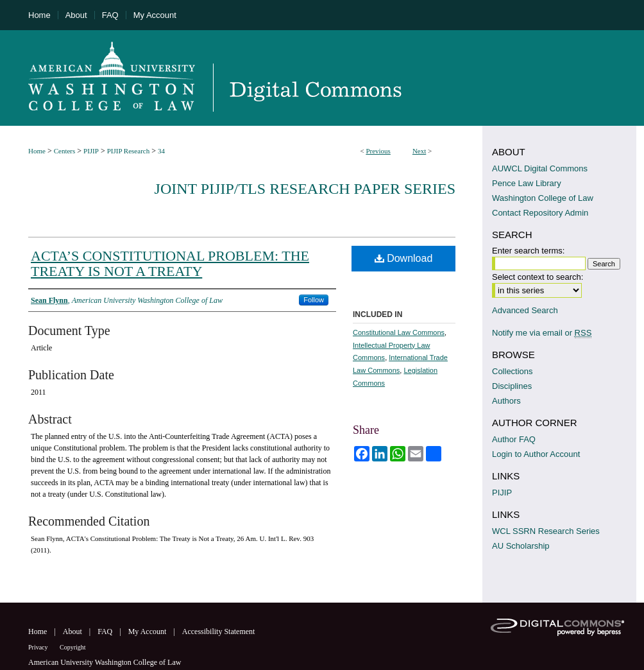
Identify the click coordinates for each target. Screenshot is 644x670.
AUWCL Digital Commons (540, 168)
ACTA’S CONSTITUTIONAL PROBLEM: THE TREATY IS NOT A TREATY (170, 263)
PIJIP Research (129, 151)
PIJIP (91, 151)
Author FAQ (514, 439)
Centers (65, 151)
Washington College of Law (543, 198)
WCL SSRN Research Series (546, 531)
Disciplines (512, 386)
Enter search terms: (528, 251)
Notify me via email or (542, 333)
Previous (378, 151)
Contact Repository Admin (540, 213)
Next (419, 151)
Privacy (39, 647)
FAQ (106, 631)
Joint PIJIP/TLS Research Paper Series (305, 189)
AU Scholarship (521, 546)
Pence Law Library (527, 183)
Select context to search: (538, 277)
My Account (148, 631)
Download (404, 258)
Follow (314, 300)
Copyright (73, 647)
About (73, 631)
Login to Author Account (536, 454)
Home (37, 151)
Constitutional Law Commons (399, 332)
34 (161, 151)
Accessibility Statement (219, 631)
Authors (506, 401)
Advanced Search (525, 310)
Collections (513, 371)
